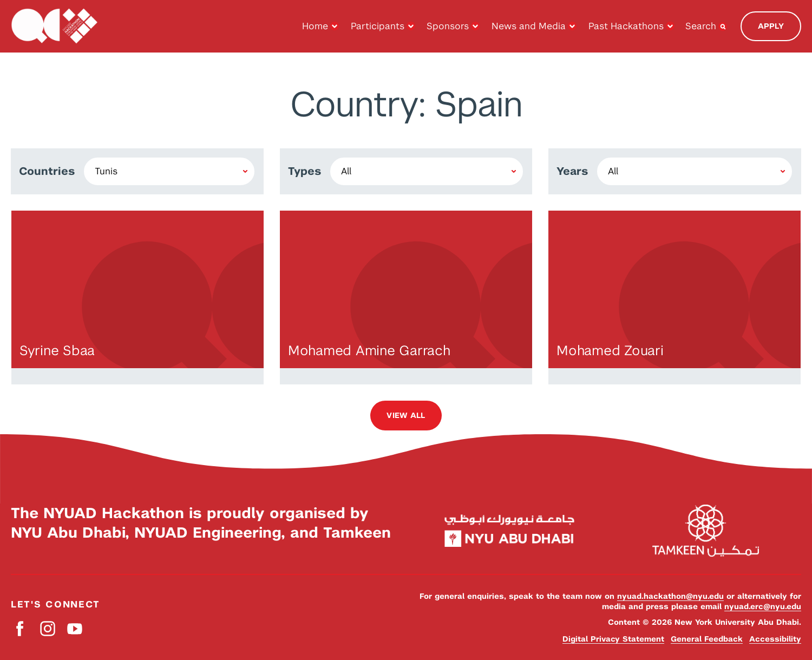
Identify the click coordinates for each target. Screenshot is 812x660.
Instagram (47, 628)
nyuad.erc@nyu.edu (763, 606)
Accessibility (775, 639)
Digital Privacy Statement (613, 639)
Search (701, 26)
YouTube (74, 628)
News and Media (529, 26)
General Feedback (707, 639)
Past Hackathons (626, 26)
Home (315, 26)
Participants (378, 26)
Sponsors (448, 26)
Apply (771, 26)
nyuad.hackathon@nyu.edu (670, 596)
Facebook (20, 628)
